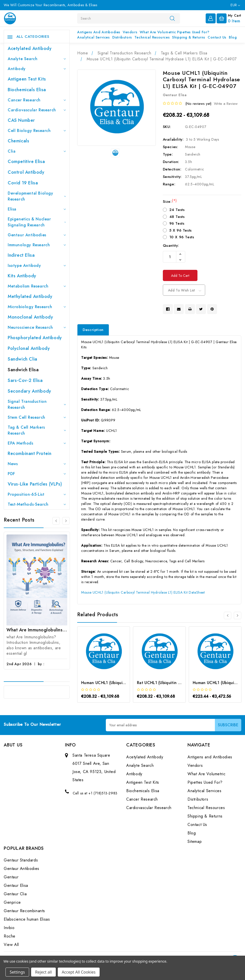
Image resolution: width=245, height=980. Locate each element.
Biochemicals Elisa (27, 90)
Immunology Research (37, 245)
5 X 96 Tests (181, 230)
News (37, 464)
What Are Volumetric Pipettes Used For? (175, 32)
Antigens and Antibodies (99, 32)
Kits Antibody (22, 276)
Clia (37, 151)
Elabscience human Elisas (27, 919)
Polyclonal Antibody (29, 348)
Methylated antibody (30, 296)
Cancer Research (37, 100)
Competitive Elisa (26, 162)
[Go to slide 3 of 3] (56, 521)
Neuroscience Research (37, 327)
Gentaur (11, 877)
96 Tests (177, 223)
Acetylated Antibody (30, 48)
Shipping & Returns (189, 37)
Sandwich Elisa (23, 370)
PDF (37, 474)
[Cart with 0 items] (229, 18)
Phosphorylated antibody (35, 338)
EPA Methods (37, 443)
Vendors (130, 32)
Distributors (122, 37)
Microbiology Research (37, 307)
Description (93, 330)
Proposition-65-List (37, 494)
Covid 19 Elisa (23, 183)
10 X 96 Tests (182, 237)
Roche (10, 936)
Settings (17, 972)
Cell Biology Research (37, 131)
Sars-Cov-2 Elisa (25, 380)
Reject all (43, 972)
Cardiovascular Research (37, 110)
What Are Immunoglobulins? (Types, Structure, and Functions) (37, 630)
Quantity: (171, 245)
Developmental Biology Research (37, 196)
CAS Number (21, 120)
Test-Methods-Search (37, 504)
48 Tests (177, 217)
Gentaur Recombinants (24, 911)
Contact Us (217, 37)
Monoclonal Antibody (30, 317)
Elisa (37, 209)
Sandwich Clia (23, 359)
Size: (170, 202)
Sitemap (195, 841)
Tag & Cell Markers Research (37, 430)
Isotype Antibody (37, 265)
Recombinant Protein (30, 453)
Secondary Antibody (30, 391)
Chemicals (18, 141)
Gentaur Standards (21, 860)
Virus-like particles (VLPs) (35, 484)
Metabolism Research (37, 286)
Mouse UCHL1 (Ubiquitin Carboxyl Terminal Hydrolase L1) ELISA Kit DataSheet (143, 592)
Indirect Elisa (21, 255)
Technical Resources (152, 37)
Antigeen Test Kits (27, 79)
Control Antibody (26, 172)
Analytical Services (93, 37)
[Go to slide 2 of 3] (66, 521)
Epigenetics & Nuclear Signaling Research (37, 222)
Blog (233, 37)
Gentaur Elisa (16, 886)
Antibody (37, 69)
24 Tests (177, 210)
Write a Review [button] (226, 104)
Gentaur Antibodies (37, 235)
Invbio (9, 928)
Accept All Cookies (79, 972)
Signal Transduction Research (37, 404)
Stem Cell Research (37, 417)
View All (11, 945)
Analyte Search (37, 59)
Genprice (12, 903)
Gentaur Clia (15, 894)
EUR (235, 5)
